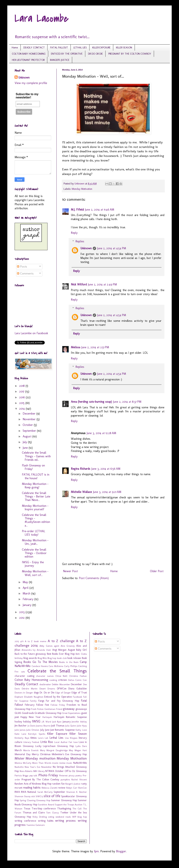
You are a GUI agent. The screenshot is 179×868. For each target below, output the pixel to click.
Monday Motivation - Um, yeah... (35, 542)
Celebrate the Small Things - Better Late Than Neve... (36, 496)
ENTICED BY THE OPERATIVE (67, 54)
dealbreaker (45, 684)
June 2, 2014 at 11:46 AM (100, 210)
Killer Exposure (57, 734)
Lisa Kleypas (71, 738)
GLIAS (18, 713)
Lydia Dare (81, 746)
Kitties (34, 738)
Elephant (19, 697)
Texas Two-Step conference (40, 808)
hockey (18, 722)
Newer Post (70, 571)
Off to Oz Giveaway (76, 771)
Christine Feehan (78, 676)
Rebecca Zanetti (49, 788)
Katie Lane (20, 734)
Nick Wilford (79, 284)
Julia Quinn (71, 726)
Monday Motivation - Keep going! (35, 486)
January (27, 605)
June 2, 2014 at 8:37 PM (127, 402)
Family (33, 701)
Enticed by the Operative (58, 697)
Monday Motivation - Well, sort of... (35, 573)
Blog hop (52, 658)
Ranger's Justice (73, 784)
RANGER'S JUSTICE (60, 60)
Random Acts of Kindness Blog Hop (33, 784)
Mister (20, 758)
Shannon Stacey (23, 796)
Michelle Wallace (81, 492)
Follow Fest (43, 705)
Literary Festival (31, 742)
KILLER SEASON (124, 48)
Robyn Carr (72, 788)
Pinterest (63, 776)
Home (15, 48)
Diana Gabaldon (78, 688)
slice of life (52, 796)
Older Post (157, 571)
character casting (24, 676)
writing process (65, 821)
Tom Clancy (53, 813)
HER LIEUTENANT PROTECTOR (28, 60)
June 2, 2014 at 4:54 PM (112, 248)
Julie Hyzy (82, 726)
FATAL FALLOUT (59, 48)
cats (23, 672)
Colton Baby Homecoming (31, 680)
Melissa (76, 347)
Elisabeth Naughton (34, 697)
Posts (22, 267)
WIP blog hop (79, 817)
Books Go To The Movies (41, 662)
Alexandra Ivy (29, 650)
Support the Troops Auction (69, 805)
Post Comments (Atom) (94, 578)
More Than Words (42, 763)
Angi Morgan (59, 650)
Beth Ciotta (81, 654)
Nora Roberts (26, 771)
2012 (22, 618)
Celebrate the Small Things (57, 671)
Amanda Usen (44, 650)
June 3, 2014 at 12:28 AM (101, 433)
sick (33, 796)
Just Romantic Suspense (63, 730)
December (29, 414)
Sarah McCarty (45, 792)
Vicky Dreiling (40, 817)
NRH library (39, 771)
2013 (22, 612)
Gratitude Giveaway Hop (48, 713)
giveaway (69, 709)
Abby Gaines (46, 646)
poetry (79, 776)
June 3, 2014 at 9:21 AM (107, 492)
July (25, 442)
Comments (25, 273)
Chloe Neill (61, 676)
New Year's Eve (32, 767)
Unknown (86, 248)
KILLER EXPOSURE (101, 48)
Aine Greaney (68, 646)
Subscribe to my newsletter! (27, 96)
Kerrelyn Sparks (37, 734)
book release (74, 658)
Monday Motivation (82, 189)
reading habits (32, 788)
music (69, 763)
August (27, 436)
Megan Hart (81, 750)
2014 (22, 409)
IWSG (36, 721)
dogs (36, 693)
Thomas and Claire (34, 812)
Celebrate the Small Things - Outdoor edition (34, 553)
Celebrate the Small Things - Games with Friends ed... (36, 456)
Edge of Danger (63, 693)
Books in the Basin (69, 662)
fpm (96, 851)
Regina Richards (81, 469)
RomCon (83, 788)
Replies (80, 241)
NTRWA (50, 771)
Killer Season (78, 734)
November (30, 419)
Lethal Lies (57, 738)
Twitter (64, 812)
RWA (17, 792)
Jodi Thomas (58, 726)
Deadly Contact (26, 684)
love (76, 742)
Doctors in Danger (24, 693)
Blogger (121, 851)
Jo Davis (31, 726)
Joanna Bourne (43, 726)
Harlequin (47, 717)
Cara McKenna (56, 666)
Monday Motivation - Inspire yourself (35, 508)
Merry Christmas (41, 754)
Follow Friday (58, 705)
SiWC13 (39, 796)
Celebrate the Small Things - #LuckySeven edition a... (36, 520)
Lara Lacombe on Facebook (31, 333)
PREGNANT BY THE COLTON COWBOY (130, 54)
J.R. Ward (47, 722)
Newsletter (46, 767)
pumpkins (65, 780)
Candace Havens (40, 666)
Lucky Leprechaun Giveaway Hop (55, 746)
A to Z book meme (36, 641)
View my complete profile (31, 83)
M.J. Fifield (77, 210)
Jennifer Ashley (79, 722)
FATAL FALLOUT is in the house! (36, 476)
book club (62, 658)
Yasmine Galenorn (36, 825)
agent (57, 646)
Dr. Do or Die (47, 693)
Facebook (77, 697)
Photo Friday (48, 775)
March (27, 593)
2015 (22, 403)
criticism (63, 680)
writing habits (46, 821)
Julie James (20, 730)
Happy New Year (31, 717)
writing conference (25, 821)
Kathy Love (81, 730)
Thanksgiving (64, 808)
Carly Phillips (71, 666)
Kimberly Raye (22, 738)
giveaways (81, 709)
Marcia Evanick (31, 750)
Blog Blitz (42, 658)
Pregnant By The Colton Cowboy (40, 779)
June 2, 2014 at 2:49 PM (102, 284)
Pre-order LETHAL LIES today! (34, 533)
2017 (22, 391)
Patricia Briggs (21, 776)
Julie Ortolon (33, 730)
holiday (27, 722)
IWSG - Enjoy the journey (33, 564)
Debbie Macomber (61, 684)
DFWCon (62, 688)
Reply (74, 233)
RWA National (29, 792)
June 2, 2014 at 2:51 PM (95, 347)
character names (45, 676)
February (28, 599)
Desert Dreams (47, 689)
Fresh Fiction (37, 709)
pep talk (33, 776)
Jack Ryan (57, 722)
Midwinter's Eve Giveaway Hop (69, 754)
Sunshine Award (46, 805)
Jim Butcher (21, 726)
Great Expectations (71, 713)
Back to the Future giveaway (30, 654)
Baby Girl (81, 650)
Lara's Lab (43, 738)
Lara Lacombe (42, 19)
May (26, 582)
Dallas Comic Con (77, 680)
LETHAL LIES (80, 48)
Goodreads (28, 713)
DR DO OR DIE (95, 54)
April (26, 588)
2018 (22, 386)
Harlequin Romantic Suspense (70, 717)
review (62, 788)
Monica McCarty (23, 763)
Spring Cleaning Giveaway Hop (35, 800)
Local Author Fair (63, 742)
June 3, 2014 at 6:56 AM (106, 469)
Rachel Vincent (79, 780)
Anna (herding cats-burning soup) (91, 402)
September (30, 431)
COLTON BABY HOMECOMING (29, 54)
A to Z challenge (61, 641)
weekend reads (63, 817)
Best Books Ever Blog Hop (61, 654)
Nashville (19, 767)
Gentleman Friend (53, 709)
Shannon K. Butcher (76, 792)
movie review (59, 763)
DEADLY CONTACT (34, 48)
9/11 (22, 641)
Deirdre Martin (30, 689)
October (28, 425)
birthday (19, 658)
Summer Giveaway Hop (64, 800)
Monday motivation (40, 758)
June (26, 448)
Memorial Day (23, 754)
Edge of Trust (79, 693)
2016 (22, 397)
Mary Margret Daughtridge (54, 750)
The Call (77, 809)
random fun (58, 784)
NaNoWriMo (80, 763)
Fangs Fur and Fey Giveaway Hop (59, 701)
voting (51, 817)
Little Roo (47, 742)
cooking (53, 680)
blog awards (30, 658)
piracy (72, 776)
